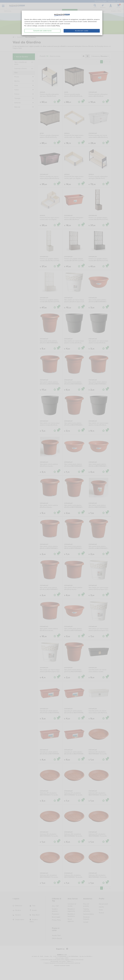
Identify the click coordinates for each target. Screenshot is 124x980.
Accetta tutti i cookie (82, 31)
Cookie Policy (55, 26)
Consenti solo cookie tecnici (42, 31)
